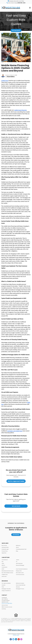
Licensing (4, 609)
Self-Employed (19, 563)
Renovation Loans (20, 573)
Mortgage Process (20, 589)
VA (17, 562)
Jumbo (18, 560)
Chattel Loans (5, 575)
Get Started (16, 535)
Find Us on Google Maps (7, 603)
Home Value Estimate (21, 585)
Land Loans (4, 576)
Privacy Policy (5, 551)
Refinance (18, 546)
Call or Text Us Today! (16, 3)
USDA (3, 563)
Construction (4, 567)
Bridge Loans (19, 571)
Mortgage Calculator (6, 589)
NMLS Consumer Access (7, 607)
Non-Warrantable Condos (7, 573)
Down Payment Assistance (22, 569)
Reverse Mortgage (20, 565)
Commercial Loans (20, 575)
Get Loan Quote (16, 30)
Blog (17, 551)
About (17, 547)
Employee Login (5, 549)
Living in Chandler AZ (6, 591)
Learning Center (5, 547)
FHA (3, 562)
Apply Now (4, 553)
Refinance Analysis (20, 583)
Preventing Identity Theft (21, 549)
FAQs (3, 587)
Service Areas (5, 605)
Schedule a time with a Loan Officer (16, 1)
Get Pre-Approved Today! (16, 481)
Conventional (5, 560)
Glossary (18, 587)
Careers (4, 585)
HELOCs (3, 565)
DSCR (3, 569)
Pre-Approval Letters (6, 583)
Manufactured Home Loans (8, 571)
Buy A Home (4, 546)
